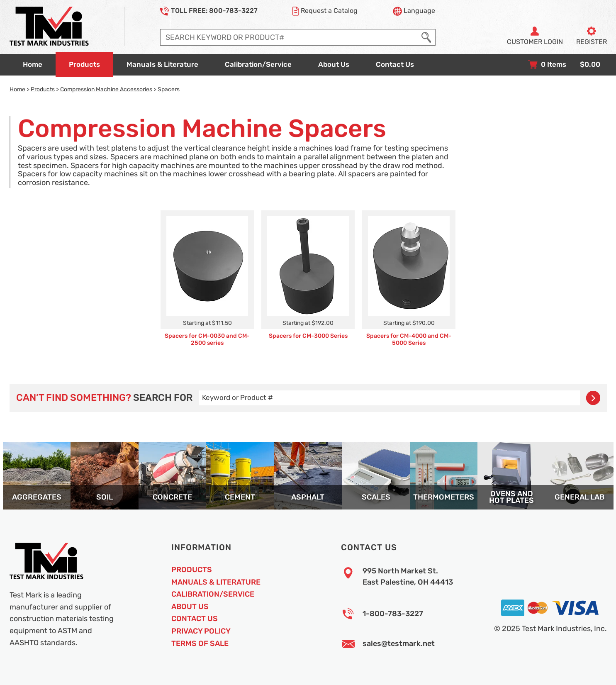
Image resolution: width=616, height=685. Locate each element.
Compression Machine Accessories (106, 89)
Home (17, 89)
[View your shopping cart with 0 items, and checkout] (564, 65)
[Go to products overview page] (84, 65)
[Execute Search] (426, 37)
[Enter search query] (289, 37)
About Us (190, 607)
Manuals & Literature (216, 582)
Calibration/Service (213, 594)
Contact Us (195, 619)
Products (43, 89)
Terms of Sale (200, 644)
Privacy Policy (201, 631)
